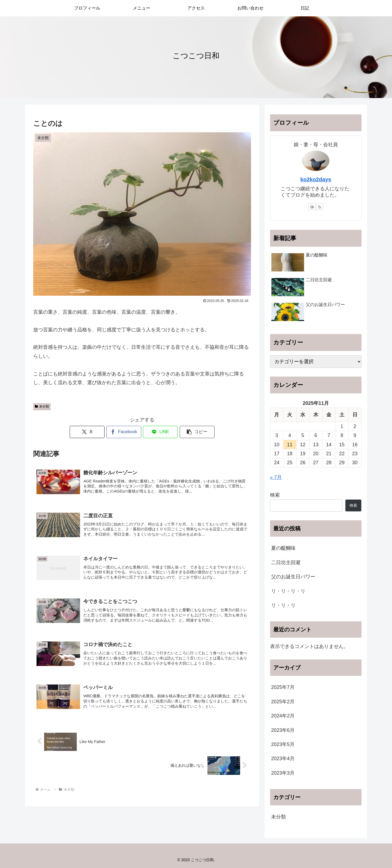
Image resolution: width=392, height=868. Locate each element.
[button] (197, 432)
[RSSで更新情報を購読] (320, 207)
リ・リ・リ (283, 605)
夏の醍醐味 (283, 548)
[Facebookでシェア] (124, 432)
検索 (275, 495)
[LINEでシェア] (160, 432)
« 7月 (276, 477)
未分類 (42, 407)
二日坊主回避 (286, 563)
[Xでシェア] (87, 432)
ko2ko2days (316, 179)
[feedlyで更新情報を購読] (312, 207)
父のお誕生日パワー (293, 577)
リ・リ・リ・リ (288, 591)
